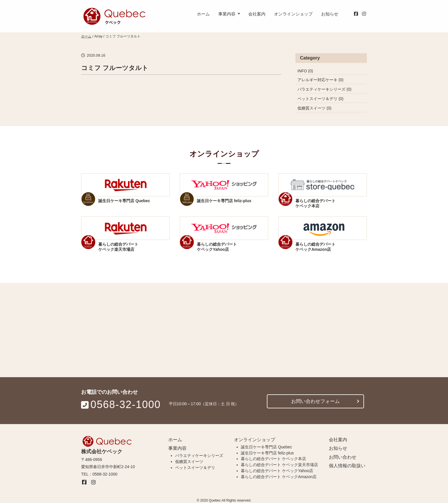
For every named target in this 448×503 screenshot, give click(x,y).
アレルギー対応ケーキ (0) (320, 80)
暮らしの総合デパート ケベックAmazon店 (279, 477)
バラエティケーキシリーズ (199, 456)
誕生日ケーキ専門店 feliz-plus (267, 453)
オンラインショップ (293, 14)
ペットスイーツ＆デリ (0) (320, 99)
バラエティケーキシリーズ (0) (324, 89)
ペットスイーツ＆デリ (195, 468)
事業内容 (227, 14)
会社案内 (257, 14)
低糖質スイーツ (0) (314, 108)
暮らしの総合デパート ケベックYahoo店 (277, 471)
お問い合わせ (343, 457)
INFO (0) (305, 71)
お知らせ (330, 14)
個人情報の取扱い (347, 466)
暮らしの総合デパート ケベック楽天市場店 (279, 465)
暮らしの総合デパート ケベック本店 (273, 459)
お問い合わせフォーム (315, 401)
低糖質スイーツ (189, 462)
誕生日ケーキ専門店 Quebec (266, 447)
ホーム (203, 14)
